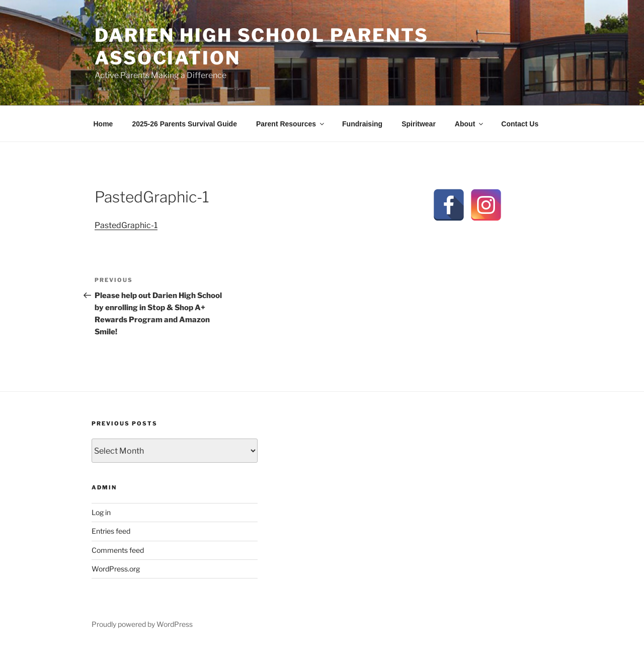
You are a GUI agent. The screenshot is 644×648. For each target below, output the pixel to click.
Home (103, 124)
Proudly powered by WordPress (142, 624)
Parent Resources (291, 124)
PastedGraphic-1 (126, 225)
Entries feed (111, 531)
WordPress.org (116, 569)
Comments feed (118, 550)
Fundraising (362, 124)
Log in (101, 512)
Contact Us (520, 124)
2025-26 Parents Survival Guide (184, 124)
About (470, 124)
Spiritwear (419, 124)
